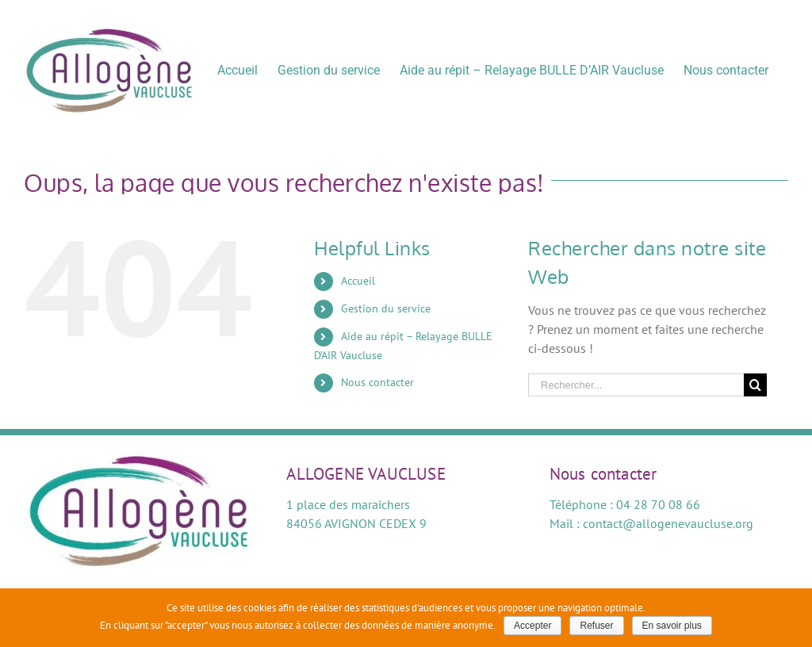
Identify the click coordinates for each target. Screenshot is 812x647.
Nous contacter (377, 382)
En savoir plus (672, 626)
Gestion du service (386, 308)
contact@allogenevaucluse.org (668, 523)
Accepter (532, 626)
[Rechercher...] (636, 385)
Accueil (358, 281)
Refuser (596, 626)
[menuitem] (237, 69)
